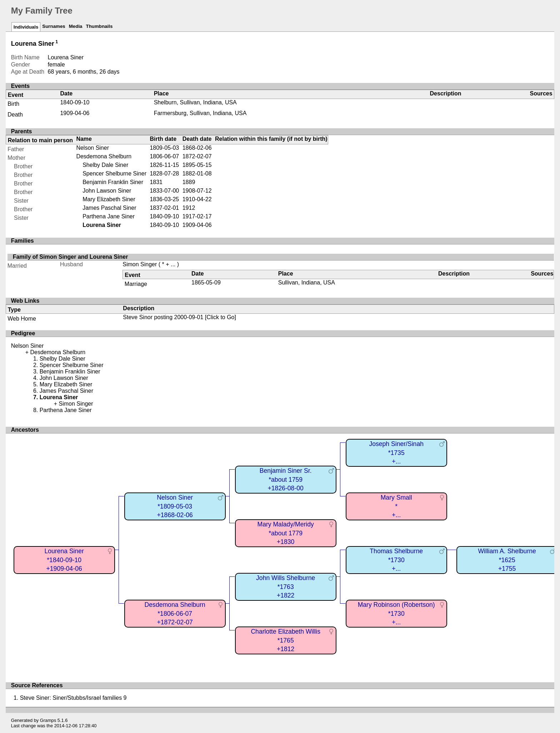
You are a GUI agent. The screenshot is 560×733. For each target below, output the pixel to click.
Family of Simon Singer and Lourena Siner (71, 257)
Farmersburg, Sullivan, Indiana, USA (200, 113)
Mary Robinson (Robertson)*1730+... (396, 613)
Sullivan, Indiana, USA (307, 283)
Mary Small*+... (396, 506)
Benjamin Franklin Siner (113, 182)
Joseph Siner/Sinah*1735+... (396, 453)
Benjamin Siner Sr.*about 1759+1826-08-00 (286, 479)
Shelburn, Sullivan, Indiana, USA (195, 102)
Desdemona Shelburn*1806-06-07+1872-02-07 (175, 613)
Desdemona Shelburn (104, 156)
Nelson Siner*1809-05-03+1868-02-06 (175, 506)
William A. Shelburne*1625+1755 (507, 560)
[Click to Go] (220, 317)
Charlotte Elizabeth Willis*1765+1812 (286, 640)
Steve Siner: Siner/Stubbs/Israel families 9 (73, 698)
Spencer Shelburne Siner (114, 174)
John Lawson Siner (107, 191)
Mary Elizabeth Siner (109, 199)
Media (76, 26)
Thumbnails (99, 26)
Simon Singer (140, 264)
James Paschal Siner (109, 208)
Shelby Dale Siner (105, 165)
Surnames (54, 26)
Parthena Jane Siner (109, 216)
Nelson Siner (92, 148)
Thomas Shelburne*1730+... (396, 560)
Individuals (26, 27)
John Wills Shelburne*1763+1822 (286, 587)
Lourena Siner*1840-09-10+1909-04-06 (64, 560)
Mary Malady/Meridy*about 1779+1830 (285, 533)
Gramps (48, 720)
